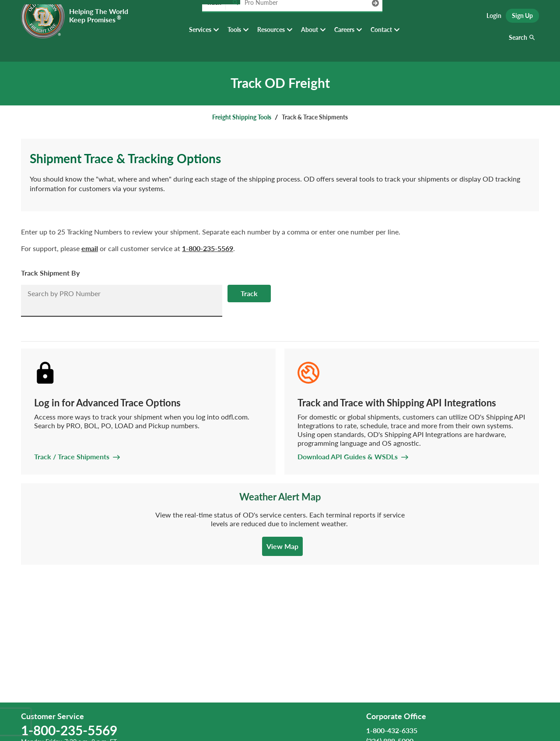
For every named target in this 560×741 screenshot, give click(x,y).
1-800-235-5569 (208, 248)
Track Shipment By (50, 273)
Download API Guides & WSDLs (348, 456)
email (90, 248)
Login (494, 18)
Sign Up (522, 18)
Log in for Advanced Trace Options (107, 403)
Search (518, 44)
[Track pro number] (235, 17)
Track (249, 293)
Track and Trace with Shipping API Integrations (397, 403)
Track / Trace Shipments (72, 456)
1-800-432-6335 (392, 730)
